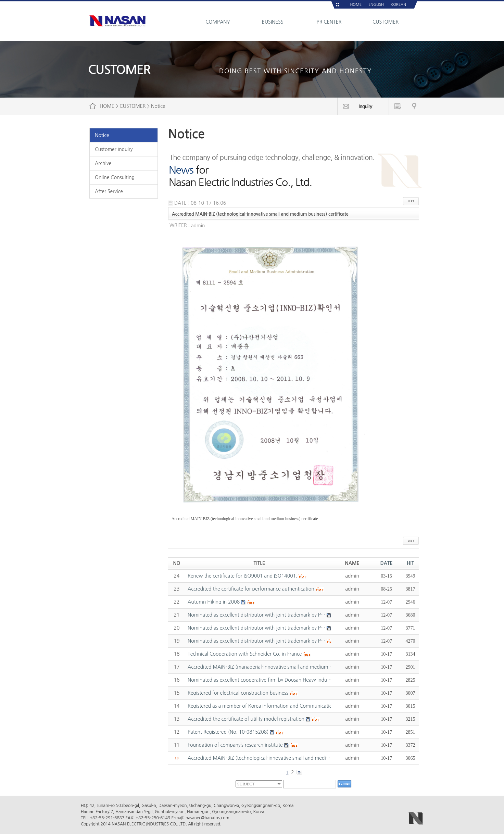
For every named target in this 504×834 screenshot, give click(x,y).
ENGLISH (376, 5)
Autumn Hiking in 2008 (214, 602)
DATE (387, 563)
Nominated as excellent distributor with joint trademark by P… (256, 615)
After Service (109, 191)
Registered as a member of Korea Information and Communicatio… (262, 706)
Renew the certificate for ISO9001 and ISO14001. (243, 576)
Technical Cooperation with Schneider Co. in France (245, 654)
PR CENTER (329, 22)
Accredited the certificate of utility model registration (246, 719)
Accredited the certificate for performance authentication (251, 589)
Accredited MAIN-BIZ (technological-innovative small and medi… (259, 758)
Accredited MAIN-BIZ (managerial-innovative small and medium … (261, 667)
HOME (356, 5)
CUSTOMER (386, 22)
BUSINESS (272, 22)
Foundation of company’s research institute (235, 745)
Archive (103, 163)
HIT (410, 563)
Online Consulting (115, 177)
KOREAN (398, 5)
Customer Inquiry (114, 149)
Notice (102, 135)
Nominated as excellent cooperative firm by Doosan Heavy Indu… (260, 680)
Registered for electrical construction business (238, 693)
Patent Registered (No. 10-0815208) (228, 732)
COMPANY (218, 22)
